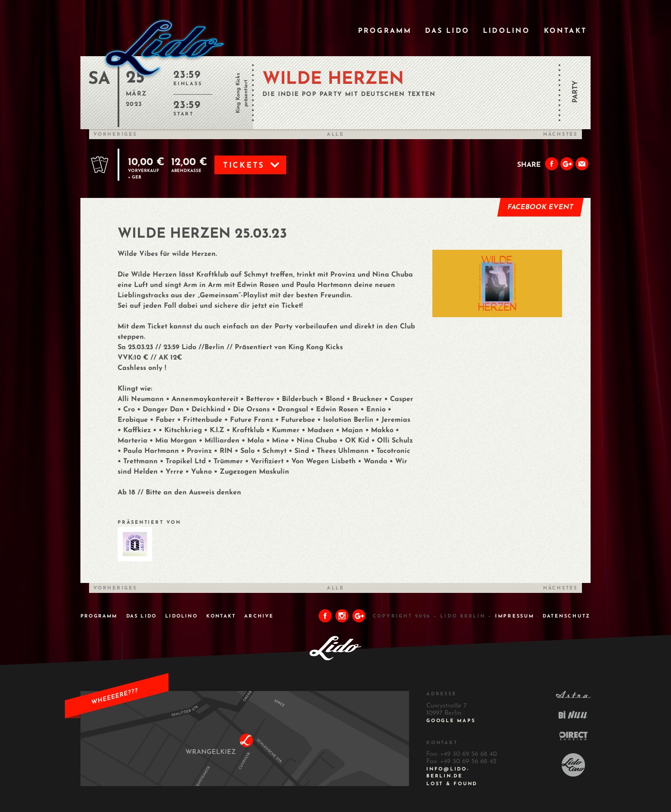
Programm (385, 31)
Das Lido (447, 31)
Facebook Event (541, 207)
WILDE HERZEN (333, 80)
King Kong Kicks (238, 93)
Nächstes (560, 135)
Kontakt (565, 31)
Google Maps (451, 721)
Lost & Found (452, 784)
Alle (335, 135)
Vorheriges (115, 135)
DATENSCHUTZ (567, 616)
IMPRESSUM (515, 616)
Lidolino (507, 31)
